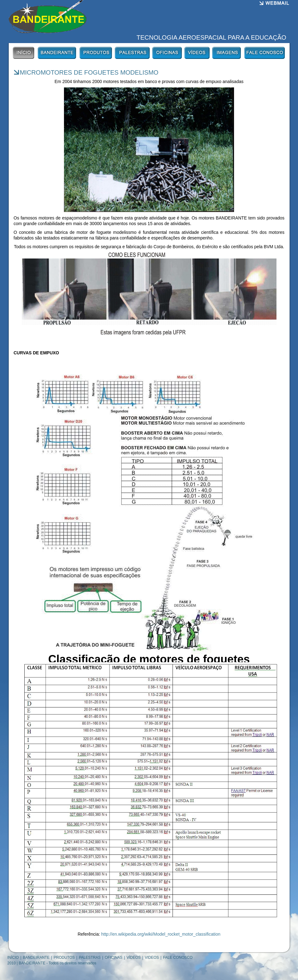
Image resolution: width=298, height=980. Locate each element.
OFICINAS (114, 958)
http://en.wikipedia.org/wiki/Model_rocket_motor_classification (161, 934)
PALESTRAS (90, 958)
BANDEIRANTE (36, 958)
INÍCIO (13, 958)
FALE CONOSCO (178, 958)
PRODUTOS (64, 958)
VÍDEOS (133, 958)
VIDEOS (152, 958)
